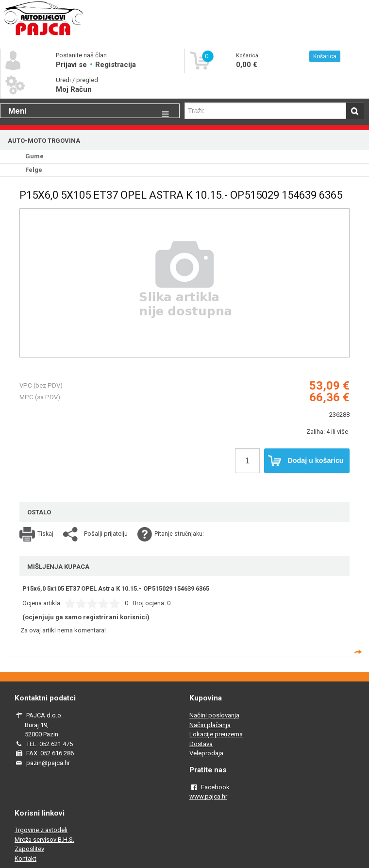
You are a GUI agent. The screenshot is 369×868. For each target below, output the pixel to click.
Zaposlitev (29, 849)
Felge (34, 170)
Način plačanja (210, 725)
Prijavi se (72, 65)
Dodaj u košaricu (306, 461)
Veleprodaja (206, 753)
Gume (34, 156)
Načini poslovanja (214, 715)
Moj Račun (74, 89)
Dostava (201, 744)
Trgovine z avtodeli (41, 830)
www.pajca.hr (208, 796)
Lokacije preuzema (216, 734)
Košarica (325, 56)
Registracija (116, 65)
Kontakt (25, 859)
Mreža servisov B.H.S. (44, 840)
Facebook (215, 787)
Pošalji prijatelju (106, 534)
